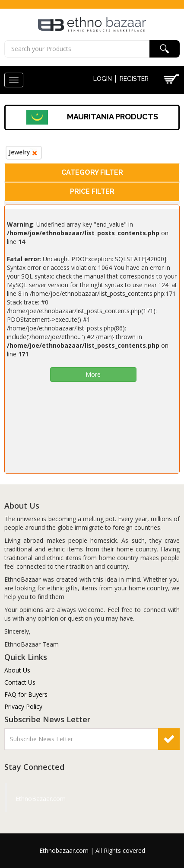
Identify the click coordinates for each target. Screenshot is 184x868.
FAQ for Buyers (26, 694)
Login (103, 79)
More (93, 374)
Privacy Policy (23, 706)
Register (134, 79)
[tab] (92, 173)
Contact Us (20, 682)
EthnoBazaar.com (25, 799)
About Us (17, 670)
